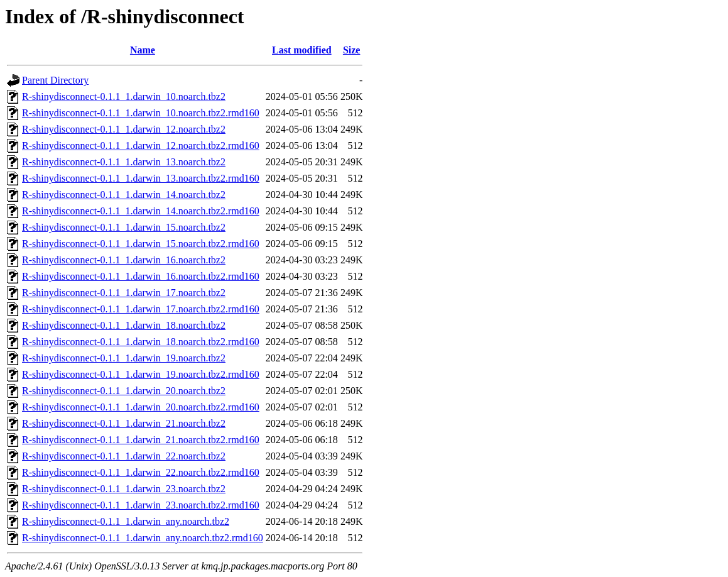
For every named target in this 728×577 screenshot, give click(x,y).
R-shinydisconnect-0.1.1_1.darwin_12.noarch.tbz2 (124, 129)
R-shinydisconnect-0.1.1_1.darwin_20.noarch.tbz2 (124, 391)
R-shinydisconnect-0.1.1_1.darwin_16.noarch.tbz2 (124, 260)
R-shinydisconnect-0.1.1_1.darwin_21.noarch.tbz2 (124, 423)
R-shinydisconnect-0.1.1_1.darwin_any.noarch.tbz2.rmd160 (143, 538)
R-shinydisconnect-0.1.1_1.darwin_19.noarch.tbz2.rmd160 (141, 374)
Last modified (302, 50)
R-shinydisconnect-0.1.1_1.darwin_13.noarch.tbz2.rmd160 (141, 178)
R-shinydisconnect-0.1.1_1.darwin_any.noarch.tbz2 (126, 521)
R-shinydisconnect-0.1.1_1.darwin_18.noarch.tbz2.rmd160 (141, 342)
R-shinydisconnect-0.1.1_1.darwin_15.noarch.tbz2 (124, 227)
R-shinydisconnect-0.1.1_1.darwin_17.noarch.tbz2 (124, 293)
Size (352, 50)
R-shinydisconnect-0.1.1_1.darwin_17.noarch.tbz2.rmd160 (141, 309)
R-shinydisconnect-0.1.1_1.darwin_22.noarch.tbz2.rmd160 (141, 472)
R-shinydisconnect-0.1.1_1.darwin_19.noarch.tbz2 (124, 358)
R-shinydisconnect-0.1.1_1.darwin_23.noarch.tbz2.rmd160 (141, 505)
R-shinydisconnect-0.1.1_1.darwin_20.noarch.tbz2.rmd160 (141, 407)
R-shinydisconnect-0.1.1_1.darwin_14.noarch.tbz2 (124, 195)
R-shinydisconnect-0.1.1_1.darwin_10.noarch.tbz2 (124, 96)
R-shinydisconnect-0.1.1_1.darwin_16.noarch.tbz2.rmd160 (141, 276)
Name (143, 50)
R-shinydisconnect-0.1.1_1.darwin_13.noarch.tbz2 (124, 162)
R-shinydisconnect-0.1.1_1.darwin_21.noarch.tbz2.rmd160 (141, 440)
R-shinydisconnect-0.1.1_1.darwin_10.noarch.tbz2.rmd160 (141, 113)
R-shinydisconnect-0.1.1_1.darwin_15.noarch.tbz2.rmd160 (141, 244)
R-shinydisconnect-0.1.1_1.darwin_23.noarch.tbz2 (124, 489)
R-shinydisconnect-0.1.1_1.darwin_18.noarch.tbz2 (124, 325)
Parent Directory (55, 80)
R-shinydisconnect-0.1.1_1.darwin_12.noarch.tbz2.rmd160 (141, 146)
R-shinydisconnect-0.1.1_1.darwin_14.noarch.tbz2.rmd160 (141, 211)
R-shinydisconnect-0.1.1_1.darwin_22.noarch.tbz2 (124, 456)
